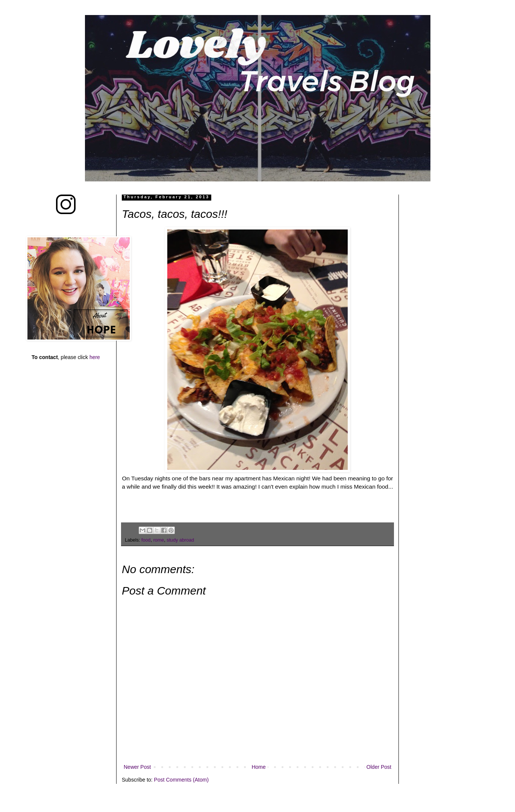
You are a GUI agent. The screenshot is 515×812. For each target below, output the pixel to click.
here (95, 357)
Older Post (379, 767)
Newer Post (137, 767)
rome (159, 540)
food (146, 540)
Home (258, 767)
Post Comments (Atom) (181, 780)
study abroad (180, 540)
